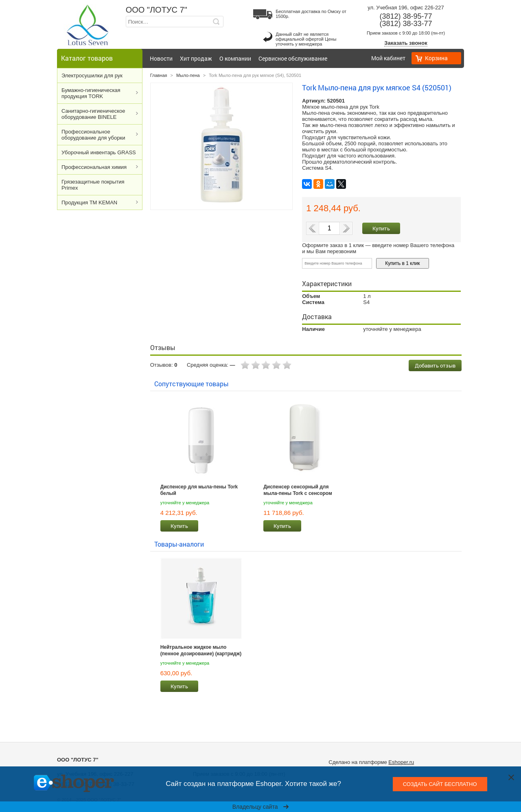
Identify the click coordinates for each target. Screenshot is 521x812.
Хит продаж (196, 58)
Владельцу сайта (261, 807)
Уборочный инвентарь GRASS (99, 152)
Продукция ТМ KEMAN (89, 202)
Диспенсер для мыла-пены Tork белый (199, 490)
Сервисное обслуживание (293, 58)
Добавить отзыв (435, 366)
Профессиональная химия (94, 167)
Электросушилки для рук (92, 76)
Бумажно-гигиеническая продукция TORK (91, 93)
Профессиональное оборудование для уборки (93, 135)
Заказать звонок (406, 43)
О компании (235, 58)
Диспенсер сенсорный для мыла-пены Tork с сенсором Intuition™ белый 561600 (298, 490)
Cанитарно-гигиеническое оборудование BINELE (93, 114)
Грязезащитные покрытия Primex (93, 185)
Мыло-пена (188, 75)
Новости (161, 58)
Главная (159, 75)
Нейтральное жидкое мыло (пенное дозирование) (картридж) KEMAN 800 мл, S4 (201, 650)
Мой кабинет (388, 58)
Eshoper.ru (401, 762)
